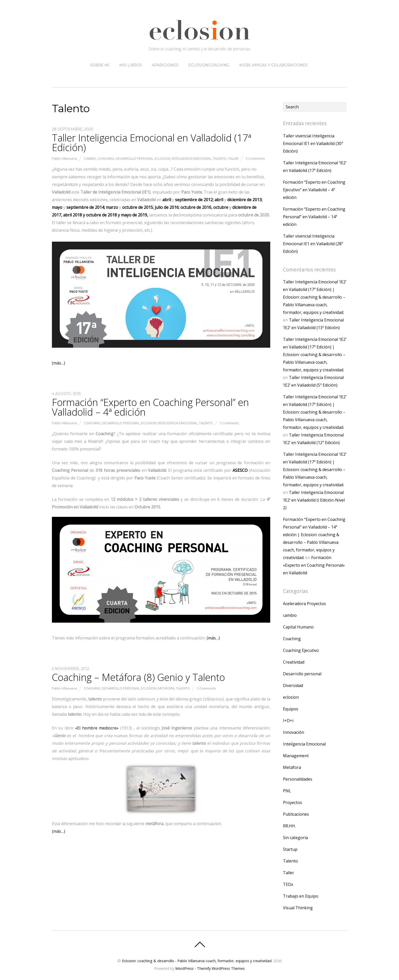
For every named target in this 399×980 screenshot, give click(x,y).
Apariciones (165, 65)
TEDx (288, 884)
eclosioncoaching (209, 65)
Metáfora (166, 688)
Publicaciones (296, 814)
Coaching (106, 158)
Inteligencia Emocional (191, 158)
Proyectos (293, 802)
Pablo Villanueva (64, 158)
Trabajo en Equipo (301, 896)
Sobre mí (100, 65)
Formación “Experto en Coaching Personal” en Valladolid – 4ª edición (150, 407)
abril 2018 (72, 215)
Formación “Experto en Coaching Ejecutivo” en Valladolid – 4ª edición (314, 190)
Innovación (294, 732)
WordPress (184, 968)
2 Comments (206, 688)
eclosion (162, 158)
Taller (233, 158)
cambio (90, 158)
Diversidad (293, 685)
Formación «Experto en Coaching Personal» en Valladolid (314, 565)
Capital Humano (298, 627)
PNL (287, 791)
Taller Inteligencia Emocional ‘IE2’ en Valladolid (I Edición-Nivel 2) (314, 500)
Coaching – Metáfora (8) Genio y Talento (138, 677)
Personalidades (298, 779)
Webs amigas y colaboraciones (273, 65)
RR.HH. (289, 826)
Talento (220, 158)
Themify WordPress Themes (221, 968)
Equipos (291, 709)
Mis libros (131, 65)
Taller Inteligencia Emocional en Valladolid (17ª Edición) (152, 142)
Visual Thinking (298, 908)
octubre (221, 207)
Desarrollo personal (134, 158)
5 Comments (255, 158)
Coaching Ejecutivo (301, 650)
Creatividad (294, 662)
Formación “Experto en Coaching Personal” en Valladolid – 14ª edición (314, 217)
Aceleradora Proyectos (304, 604)
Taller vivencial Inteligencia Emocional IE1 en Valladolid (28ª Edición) (313, 244)
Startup (290, 849)
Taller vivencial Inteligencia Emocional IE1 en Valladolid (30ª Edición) (313, 143)
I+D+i (288, 721)
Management (296, 756)
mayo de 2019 (134, 215)
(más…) (59, 363)
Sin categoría (295, 838)
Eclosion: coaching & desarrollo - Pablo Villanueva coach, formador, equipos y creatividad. (197, 961)
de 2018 (101, 215)
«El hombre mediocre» (97, 728)
